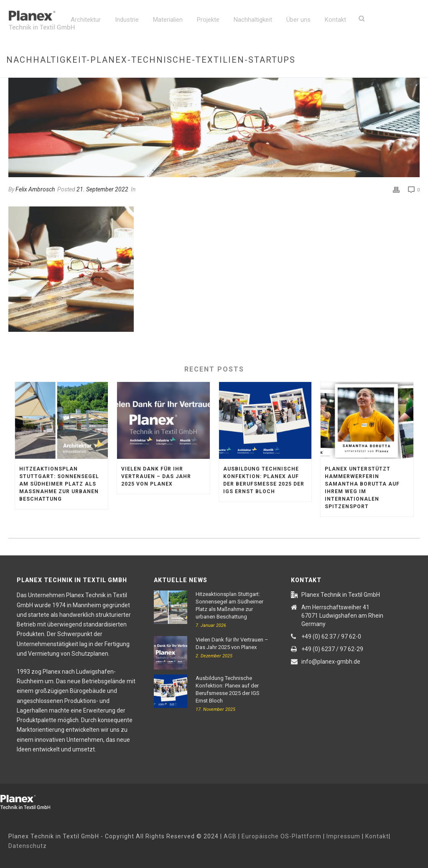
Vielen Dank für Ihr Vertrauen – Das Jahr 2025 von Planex (156, 476)
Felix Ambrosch (35, 189)
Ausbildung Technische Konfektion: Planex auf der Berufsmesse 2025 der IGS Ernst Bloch (264, 480)
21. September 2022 (102, 189)
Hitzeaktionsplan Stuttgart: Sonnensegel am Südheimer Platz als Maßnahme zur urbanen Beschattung (59, 484)
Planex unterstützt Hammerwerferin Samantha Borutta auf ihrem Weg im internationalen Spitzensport (362, 488)
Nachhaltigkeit (253, 20)
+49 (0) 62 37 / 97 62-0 (331, 636)
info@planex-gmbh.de (331, 662)
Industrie (127, 20)
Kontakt (335, 20)
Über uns (298, 20)
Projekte (208, 20)
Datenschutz (28, 846)
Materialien (168, 20)
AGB (230, 836)
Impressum (343, 836)
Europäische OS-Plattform (282, 836)
